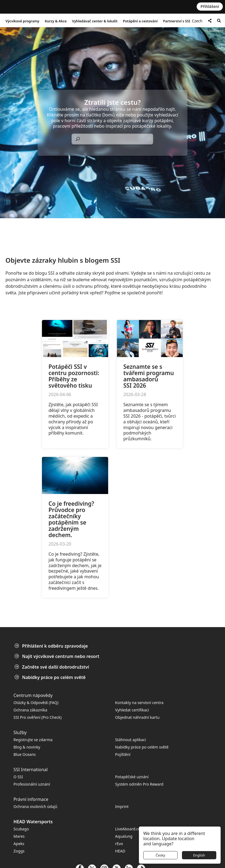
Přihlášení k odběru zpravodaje (52, 646)
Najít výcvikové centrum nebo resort (57, 656)
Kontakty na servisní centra (139, 703)
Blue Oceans (25, 754)
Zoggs (19, 851)
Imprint (122, 806)
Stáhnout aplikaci (131, 740)
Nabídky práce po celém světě (51, 677)
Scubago (21, 829)
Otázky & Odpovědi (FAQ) (36, 703)
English (199, 855)
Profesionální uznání (32, 784)
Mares (19, 836)
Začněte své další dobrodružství (52, 667)
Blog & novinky (27, 747)
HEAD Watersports (33, 822)
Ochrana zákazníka (31, 710)
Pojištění (123, 754)
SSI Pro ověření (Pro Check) (38, 717)
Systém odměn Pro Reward (139, 784)
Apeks (19, 844)
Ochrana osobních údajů (36, 806)
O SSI (18, 777)
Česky (161, 855)
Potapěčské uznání (132, 777)
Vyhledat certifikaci (132, 710)
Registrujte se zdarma (33, 740)
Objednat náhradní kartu (138, 717)
